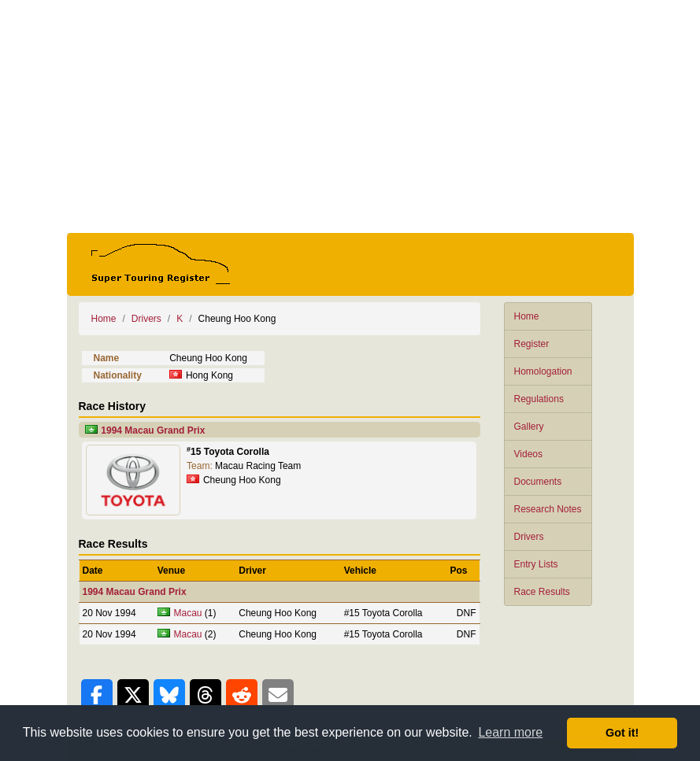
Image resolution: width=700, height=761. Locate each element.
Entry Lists (536, 564)
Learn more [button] (510, 732)
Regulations (539, 399)
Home (527, 316)
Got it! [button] (622, 733)
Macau (188, 613)
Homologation (543, 371)
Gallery (529, 427)
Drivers (529, 537)
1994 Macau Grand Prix (153, 430)
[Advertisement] (350, 116)
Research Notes (548, 509)
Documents (538, 482)
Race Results (542, 592)
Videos (528, 454)
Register (532, 344)
